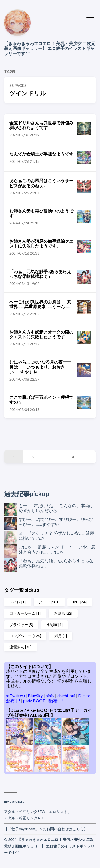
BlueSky (36, 695)
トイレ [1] (17, 602)
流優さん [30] (20, 647)
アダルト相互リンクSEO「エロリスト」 (38, 812)
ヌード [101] (49, 602)
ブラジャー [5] (21, 625)
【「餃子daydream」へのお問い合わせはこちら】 (46, 829)
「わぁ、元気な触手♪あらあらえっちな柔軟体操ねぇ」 (56, 563)
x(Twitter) (16, 695)
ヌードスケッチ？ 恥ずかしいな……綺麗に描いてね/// (56, 535)
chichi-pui (67, 695)
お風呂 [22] (63, 613)
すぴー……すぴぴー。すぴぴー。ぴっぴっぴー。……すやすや (56, 522)
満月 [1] (61, 636)
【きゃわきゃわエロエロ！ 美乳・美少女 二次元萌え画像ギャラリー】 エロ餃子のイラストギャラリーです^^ (50, 48)
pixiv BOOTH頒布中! (43, 701)
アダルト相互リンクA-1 (24, 818)
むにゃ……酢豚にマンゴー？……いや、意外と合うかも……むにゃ (57, 549)
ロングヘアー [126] (25, 636)
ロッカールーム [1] (25, 613)
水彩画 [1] (55, 625)
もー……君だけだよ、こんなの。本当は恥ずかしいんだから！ (56, 508)
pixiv (50, 695)
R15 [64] (80, 602)
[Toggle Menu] (90, 14)
